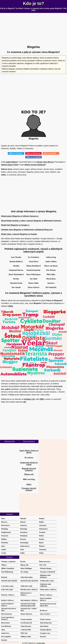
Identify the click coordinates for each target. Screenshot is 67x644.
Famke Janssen (45, 619)
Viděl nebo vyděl (26, 586)
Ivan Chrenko (16, 257)
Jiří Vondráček (51, 287)
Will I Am (24, 633)
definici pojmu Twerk (10, 165)
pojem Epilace (12, 162)
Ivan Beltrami (6, 626)
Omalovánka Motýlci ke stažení (29, 464)
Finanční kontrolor (34, 270)
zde (25, 402)
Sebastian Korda (16, 283)
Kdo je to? (34, 3)
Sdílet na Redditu (51, 153)
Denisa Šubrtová (26, 614)
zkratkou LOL (29, 399)
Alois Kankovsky (46, 623)
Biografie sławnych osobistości (29, 469)
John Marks (44, 626)
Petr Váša (43, 565)
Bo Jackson (29, 458)
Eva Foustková (34, 257)
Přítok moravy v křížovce (26, 594)
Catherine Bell (26, 630)
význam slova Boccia (45, 162)
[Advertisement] (33, 28)
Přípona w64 (29, 474)
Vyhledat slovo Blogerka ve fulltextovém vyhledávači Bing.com (27, 230)
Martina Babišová (16, 262)
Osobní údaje (41, 643)
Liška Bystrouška (27, 577)
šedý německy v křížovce (29, 600)
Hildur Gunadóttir (8, 568)
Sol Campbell (6, 637)
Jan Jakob (33, 279)
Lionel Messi (33, 262)
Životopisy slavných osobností (29, 489)
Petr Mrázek (51, 270)
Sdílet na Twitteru (16, 153)
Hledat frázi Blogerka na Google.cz (15, 225)
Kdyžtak (4, 577)
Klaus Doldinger (26, 568)
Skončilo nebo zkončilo (9, 581)
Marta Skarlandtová (16, 274)
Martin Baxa (51, 279)
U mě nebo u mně (7, 586)
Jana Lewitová (45, 614)
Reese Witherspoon (33, 274)
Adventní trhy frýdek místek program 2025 (28, 605)
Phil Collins (51, 274)
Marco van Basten (51, 266)
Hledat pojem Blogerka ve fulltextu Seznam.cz (20, 216)
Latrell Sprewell (26, 623)
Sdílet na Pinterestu (33, 153)
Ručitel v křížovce (7, 600)
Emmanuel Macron (16, 270)
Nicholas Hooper (46, 568)
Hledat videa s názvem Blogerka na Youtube (19, 234)
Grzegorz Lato (45, 633)
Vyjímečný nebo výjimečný (45, 585)
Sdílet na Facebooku (33, 157)
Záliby (11, 306)
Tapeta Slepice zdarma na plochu (29, 452)
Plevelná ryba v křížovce (29, 589)
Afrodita (16, 266)
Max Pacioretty (7, 614)
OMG (42, 399)
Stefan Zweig (51, 257)
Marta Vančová (33, 287)
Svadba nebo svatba (47, 581)
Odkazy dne (24, 565)
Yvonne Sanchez (26, 619)
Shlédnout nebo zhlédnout (45, 576)
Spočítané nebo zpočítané (29, 581)
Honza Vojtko (34, 283)
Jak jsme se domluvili (47, 572)
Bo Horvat (44, 610)
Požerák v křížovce (8, 595)
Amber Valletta (51, 262)
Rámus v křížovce (46, 595)
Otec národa (16, 287)
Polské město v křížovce (48, 589)
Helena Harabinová (34, 266)
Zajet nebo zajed (7, 589)
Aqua (3, 630)
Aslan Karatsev (26, 626)
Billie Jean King (29, 479)
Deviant (16, 279)
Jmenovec (51, 283)
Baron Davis (5, 623)
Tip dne (23, 561)
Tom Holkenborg (7, 572)
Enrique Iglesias (46, 630)
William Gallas (26, 637)
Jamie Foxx (5, 633)
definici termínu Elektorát (35, 165)
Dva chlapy (24, 572)
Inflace (29, 484)
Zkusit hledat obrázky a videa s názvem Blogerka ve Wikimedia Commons (31, 221)
